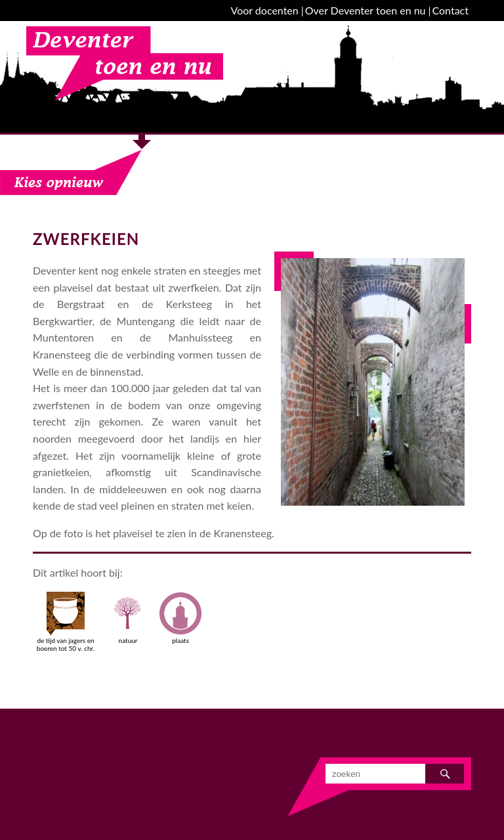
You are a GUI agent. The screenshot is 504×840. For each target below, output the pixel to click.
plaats (180, 618)
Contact (451, 10)
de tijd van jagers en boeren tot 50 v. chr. (66, 622)
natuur (128, 618)
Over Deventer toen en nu (366, 10)
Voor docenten (265, 10)
